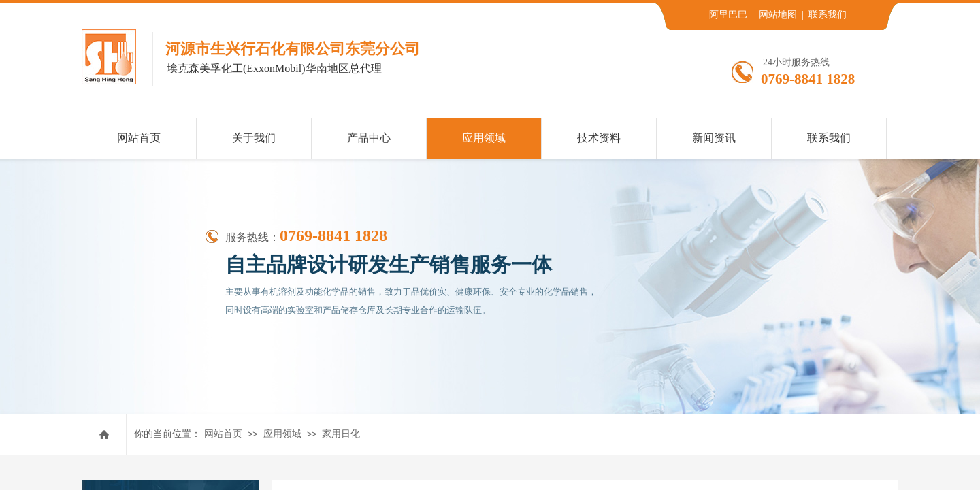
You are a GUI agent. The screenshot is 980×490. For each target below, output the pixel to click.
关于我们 (254, 138)
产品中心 (369, 138)
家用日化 (341, 434)
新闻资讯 (714, 138)
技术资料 (599, 138)
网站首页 (223, 434)
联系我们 (829, 138)
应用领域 (282, 434)
